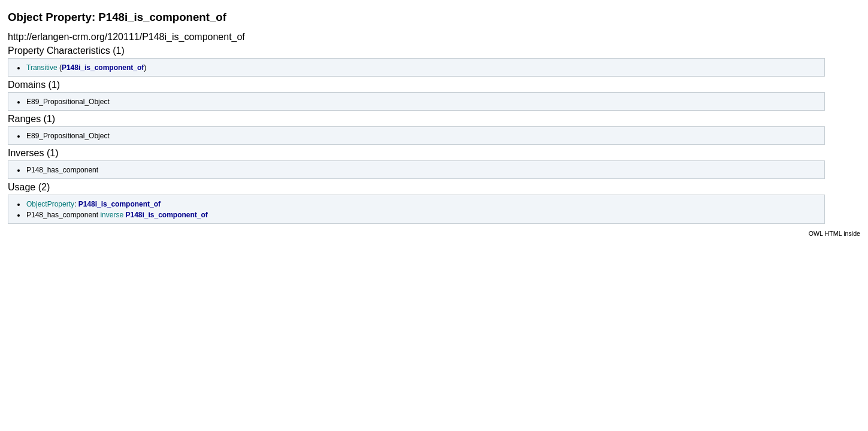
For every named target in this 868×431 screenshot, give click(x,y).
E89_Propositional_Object (68, 102)
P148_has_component (62, 170)
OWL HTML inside (834, 233)
